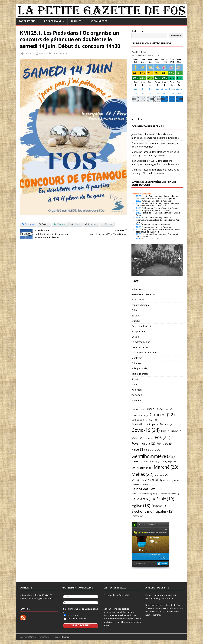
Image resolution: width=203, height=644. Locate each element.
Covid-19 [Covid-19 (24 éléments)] (146, 430)
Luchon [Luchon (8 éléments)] (146, 468)
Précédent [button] (135, 259)
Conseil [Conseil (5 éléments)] (153, 420)
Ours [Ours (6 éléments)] (178, 481)
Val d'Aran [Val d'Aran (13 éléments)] (143, 499)
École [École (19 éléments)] (165, 499)
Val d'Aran (137, 390)
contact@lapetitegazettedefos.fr (38, 598)
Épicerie (135, 316)
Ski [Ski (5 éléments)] (156, 494)
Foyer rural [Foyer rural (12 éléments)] (143, 443)
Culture (135, 310)
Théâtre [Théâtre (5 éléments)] (176, 494)
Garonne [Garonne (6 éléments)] (154, 450)
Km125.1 (43, 53)
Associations (138, 300)
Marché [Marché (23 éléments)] (166, 467)
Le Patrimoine (53, 21)
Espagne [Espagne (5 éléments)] (149, 438)
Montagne (137, 358)
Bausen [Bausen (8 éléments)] (152, 409)
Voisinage (136, 400)
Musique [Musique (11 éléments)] (141, 480)
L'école (135, 337)
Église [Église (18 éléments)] (141, 505)
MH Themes (64, 637)
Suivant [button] (179, 259)
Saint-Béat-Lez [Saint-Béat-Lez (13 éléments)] (147, 489)
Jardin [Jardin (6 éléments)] (163, 461)
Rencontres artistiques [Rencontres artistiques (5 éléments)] (142, 485)
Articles (76, 21)
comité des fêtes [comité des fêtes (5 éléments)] (140, 416)
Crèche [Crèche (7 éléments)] (176, 431)
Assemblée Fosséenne (143, 294)
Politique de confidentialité (116, 595)
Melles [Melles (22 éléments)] (142, 474)
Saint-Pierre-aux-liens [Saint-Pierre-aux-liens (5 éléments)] (142, 494)
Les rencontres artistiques (145, 353)
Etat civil (136, 321)
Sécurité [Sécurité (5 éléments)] (165, 494)
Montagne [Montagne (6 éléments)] (161, 475)
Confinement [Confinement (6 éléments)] (139, 420)
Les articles (71, 615)
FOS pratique (27, 21)
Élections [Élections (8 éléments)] (159, 506)
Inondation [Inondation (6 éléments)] (150, 461)
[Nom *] (81, 597)
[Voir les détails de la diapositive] (157, 260)
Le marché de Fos (141, 342)
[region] (157, 260)
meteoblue (137, 119)
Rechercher (137, 31)
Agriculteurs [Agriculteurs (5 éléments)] (138, 409)
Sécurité (136, 379)
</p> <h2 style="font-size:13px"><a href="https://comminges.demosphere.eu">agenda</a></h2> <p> (157, 215)
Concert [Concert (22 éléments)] (162, 415)
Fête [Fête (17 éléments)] (139, 449)
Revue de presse (140, 374)
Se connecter (99, 21)
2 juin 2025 (29, 53)
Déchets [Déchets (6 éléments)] (137, 438)
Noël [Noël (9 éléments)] (157, 480)
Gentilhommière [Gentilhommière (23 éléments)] (153, 456)
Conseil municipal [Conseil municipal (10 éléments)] (147, 424)
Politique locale (139, 368)
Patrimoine (137, 363)
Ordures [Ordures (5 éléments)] (168, 481)
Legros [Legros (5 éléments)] (172, 462)
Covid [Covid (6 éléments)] (168, 424)
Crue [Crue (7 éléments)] (165, 431)
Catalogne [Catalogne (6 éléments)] (166, 409)
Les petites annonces (76, 618)
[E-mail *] (81, 603)
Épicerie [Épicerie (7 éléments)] (137, 516)
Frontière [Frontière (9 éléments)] (164, 444)
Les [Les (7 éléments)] (135, 468)
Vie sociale (137, 395)
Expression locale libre (143, 326)
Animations (137, 289)
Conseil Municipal (140, 305)
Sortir (134, 384)
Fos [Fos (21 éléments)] (162, 437)
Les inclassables (60, 53)
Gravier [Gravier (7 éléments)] (137, 462)
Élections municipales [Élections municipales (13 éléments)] (152, 511)
